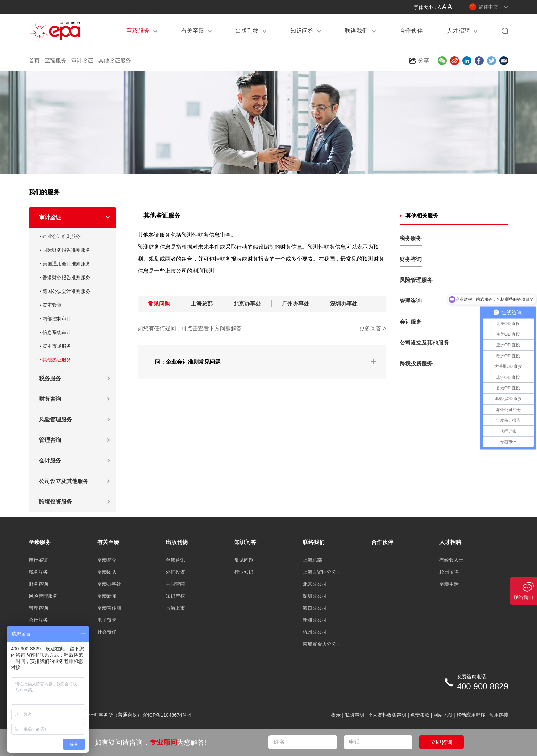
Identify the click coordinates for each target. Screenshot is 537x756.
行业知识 (244, 572)
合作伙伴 (411, 31)
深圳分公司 (315, 596)
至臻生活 (449, 584)
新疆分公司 (315, 620)
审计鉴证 (82, 60)
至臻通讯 (175, 560)
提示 (336, 715)
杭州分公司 (315, 632)
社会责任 (107, 632)
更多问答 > (373, 328)
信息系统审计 (57, 332)
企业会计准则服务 (62, 236)
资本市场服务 (57, 346)
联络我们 (360, 31)
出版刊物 (251, 31)
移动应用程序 (471, 715)
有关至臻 (196, 31)
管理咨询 (74, 440)
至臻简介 (107, 560)
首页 (34, 60)
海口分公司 (315, 608)
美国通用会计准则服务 (66, 264)
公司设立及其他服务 (74, 481)
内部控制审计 (57, 319)
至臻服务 (142, 31)
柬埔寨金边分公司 (322, 644)
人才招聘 (462, 31)
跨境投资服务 (74, 502)
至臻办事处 (109, 584)
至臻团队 (107, 572)
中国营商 (175, 584)
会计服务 (74, 461)
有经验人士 (451, 560)
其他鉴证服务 (115, 60)
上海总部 (312, 560)
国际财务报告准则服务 (66, 250)
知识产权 (175, 596)
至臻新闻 (107, 596)
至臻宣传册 (109, 608)
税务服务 (74, 378)
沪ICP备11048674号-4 (167, 715)
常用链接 (499, 715)
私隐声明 (354, 715)
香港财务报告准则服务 (66, 277)
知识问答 (306, 31)
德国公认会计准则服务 (66, 291)
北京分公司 (315, 584)
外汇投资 (175, 572)
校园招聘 (449, 572)
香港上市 (175, 608)
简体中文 (488, 7)
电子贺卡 (107, 620)
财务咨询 (74, 399)
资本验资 (52, 305)
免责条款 (420, 715)
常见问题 (244, 560)
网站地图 (443, 715)
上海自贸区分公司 (322, 572)
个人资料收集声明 (387, 715)
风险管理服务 (74, 419)
